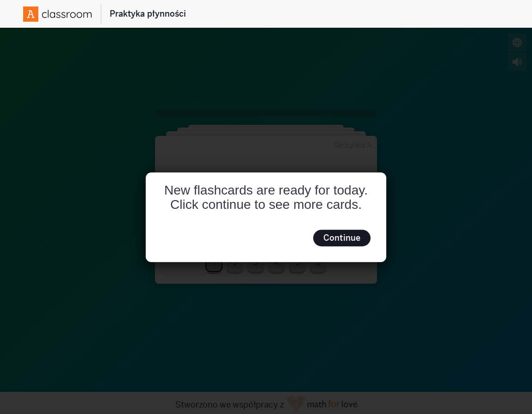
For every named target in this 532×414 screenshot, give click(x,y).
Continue (342, 238)
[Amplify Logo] (57, 14)
